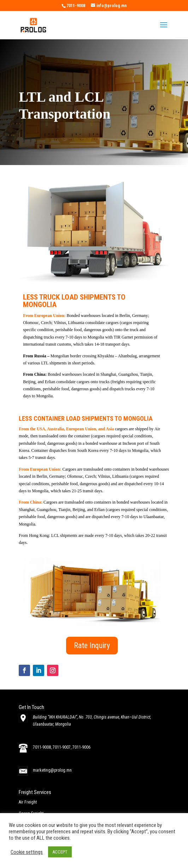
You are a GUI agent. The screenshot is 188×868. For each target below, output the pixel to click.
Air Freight (28, 802)
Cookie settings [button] (27, 852)
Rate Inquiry (92, 645)
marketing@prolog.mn (52, 770)
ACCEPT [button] (60, 852)
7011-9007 (62, 747)
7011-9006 (81, 747)
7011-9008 (42, 747)
